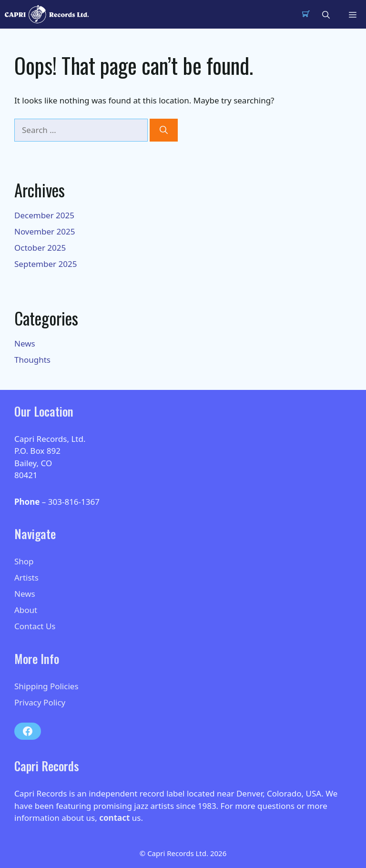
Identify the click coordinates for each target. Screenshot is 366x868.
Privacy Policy (40, 702)
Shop (24, 561)
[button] (326, 14)
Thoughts (32, 360)
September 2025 (46, 264)
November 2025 (45, 231)
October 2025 (40, 248)
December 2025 (44, 215)
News (25, 343)
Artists (26, 577)
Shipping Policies (46, 686)
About (26, 610)
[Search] (164, 130)
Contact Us (35, 626)
